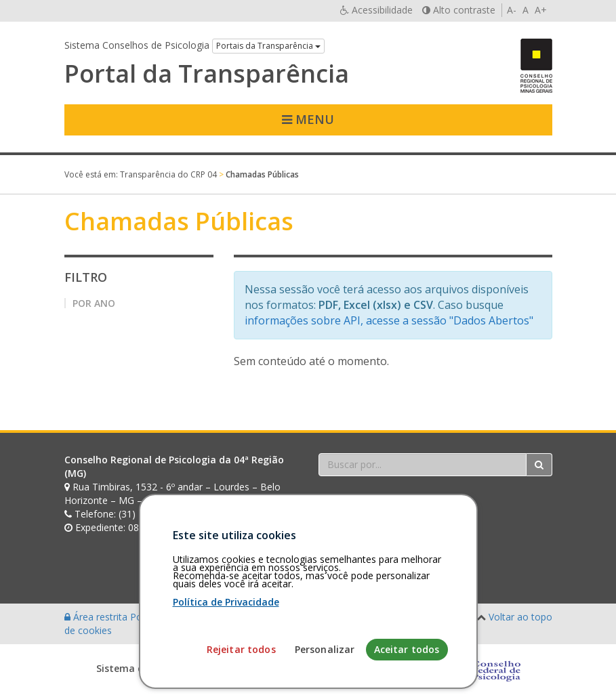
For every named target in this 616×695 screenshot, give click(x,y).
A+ (541, 10)
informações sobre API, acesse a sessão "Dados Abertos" (389, 320)
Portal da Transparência (207, 74)
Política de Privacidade (226, 666)
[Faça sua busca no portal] (423, 465)
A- (512, 10)
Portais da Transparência (268, 46)
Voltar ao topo (520, 617)
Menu (308, 119)
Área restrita (97, 617)
